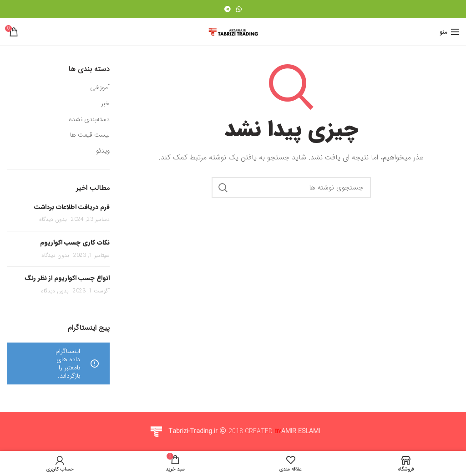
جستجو (223, 188)
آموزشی (100, 88)
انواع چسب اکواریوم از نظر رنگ (67, 278)
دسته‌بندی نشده (89, 120)
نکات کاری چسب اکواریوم (75, 242)
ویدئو (103, 151)
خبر (105, 104)
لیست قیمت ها (90, 135)
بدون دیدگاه (53, 219)
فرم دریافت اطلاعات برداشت (72, 207)
